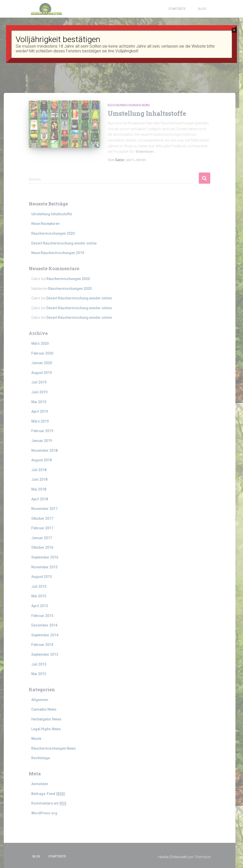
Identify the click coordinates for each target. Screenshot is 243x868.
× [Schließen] (234, 30)
